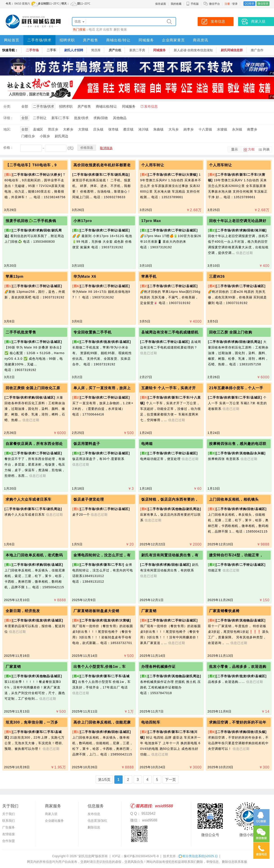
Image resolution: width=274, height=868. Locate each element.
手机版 (192, 4)
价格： (8, 148)
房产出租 (115, 50)
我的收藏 (176, 4)
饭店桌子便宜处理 (89, 499)
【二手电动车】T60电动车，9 (31, 165)
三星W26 (217, 276)
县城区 (38, 129)
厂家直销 (149, 611)
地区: (7, 129)
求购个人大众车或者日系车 (29, 499)
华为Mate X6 (85, 276)
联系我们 (9, 821)
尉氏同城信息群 (232, 50)
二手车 (51, 50)
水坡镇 (222, 129)
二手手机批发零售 (21, 332)
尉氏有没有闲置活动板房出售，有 (170, 555)
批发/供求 (81, 118)
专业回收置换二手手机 (93, 332)
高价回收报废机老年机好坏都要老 (102, 165)
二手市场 (32, 50)
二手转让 (40, 118)
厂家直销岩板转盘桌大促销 (96, 611)
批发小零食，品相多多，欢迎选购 (238, 667)
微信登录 (263, 4)
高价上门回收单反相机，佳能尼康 (102, 722)
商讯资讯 (201, 40)
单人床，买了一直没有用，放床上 (102, 388)
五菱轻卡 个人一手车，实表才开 (169, 388)
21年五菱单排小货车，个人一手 (236, 388)
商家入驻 (51, 814)
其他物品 (120, 118)
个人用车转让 (153, 165)
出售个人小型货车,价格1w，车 (100, 667)
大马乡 (173, 129)
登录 (235, 4)
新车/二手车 (60, 118)
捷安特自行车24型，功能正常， (236, 555)
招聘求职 (67, 40)
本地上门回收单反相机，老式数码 (34, 555)
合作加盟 (9, 841)
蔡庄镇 (128, 129)
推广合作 (257, 50)
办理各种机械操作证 (158, 667)
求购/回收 (101, 118)
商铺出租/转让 (118, 40)
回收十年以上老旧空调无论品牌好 (238, 221)
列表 (266, 149)
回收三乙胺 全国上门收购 (231, 332)
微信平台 (214, 4)
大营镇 (83, 129)
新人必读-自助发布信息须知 (193, 50)
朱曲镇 (158, 129)
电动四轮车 (151, 722)
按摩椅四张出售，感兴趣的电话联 (238, 444)
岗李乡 (189, 129)
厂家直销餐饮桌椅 (224, 611)
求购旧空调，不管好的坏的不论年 (238, 722)
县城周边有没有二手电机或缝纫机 (170, 332)
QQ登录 (249, 4)
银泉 (124, 29)
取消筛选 (106, 148)
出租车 (108, 29)
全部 (25, 106)
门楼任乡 (28, 136)
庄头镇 (98, 129)
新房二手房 (137, 50)
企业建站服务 (54, 821)
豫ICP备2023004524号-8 (141, 856)
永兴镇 (237, 129)
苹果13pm (15, 276)
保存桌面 (161, 4)
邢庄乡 (53, 129)
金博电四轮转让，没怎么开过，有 (102, 555)
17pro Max (151, 221)
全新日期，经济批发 (23, 611)
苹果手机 (149, 276)
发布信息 (151, 106)
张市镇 (113, 129)
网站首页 (12, 40)
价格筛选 (87, 148)
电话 (92, 29)
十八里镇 (205, 129)
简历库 (96, 50)
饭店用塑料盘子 (87, 444)
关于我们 (9, 814)
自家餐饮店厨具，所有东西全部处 (34, 444)
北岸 (99, 29)
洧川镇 (143, 129)
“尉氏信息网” (86, 856)
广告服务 (9, 827)
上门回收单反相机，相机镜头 (234, 499)
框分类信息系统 (198, 856)
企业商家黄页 (173, 40)
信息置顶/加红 (97, 821)
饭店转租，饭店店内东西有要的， (170, 499)
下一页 (170, 780)
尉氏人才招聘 (74, 50)
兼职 (117, 29)
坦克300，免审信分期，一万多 (32, 722)
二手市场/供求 (39, 40)
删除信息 (94, 827)
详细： (8, 118)
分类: (7, 106)
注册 (227, 4)
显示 (234, 149)
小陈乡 (45, 136)
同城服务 (146, 40)
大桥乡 (68, 129)
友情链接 (9, 834)
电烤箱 (147, 444)
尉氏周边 (62, 136)
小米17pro (83, 221)
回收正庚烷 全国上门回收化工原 (33, 388)
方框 (251, 149)
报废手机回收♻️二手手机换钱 (31, 221)
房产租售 (91, 40)
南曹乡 (252, 129)
